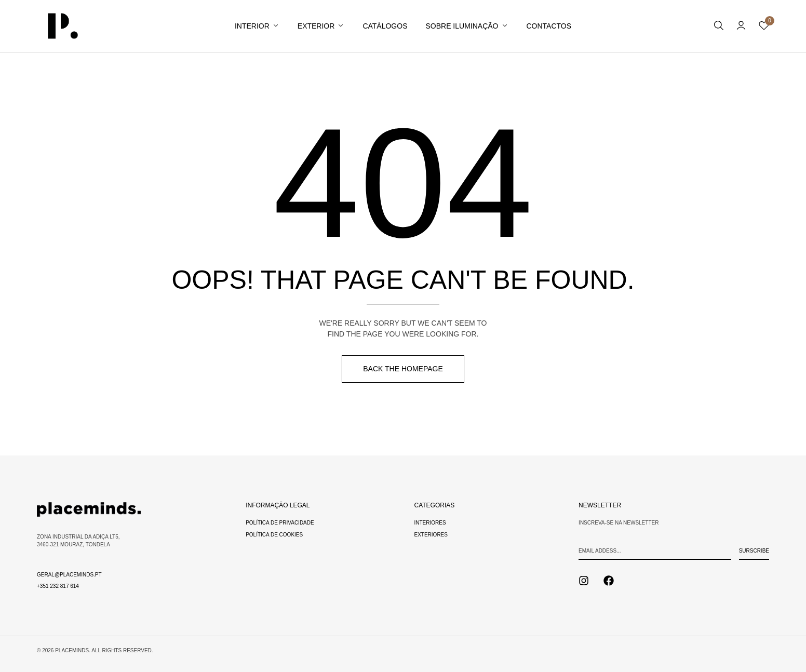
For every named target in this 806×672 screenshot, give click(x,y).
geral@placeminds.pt (69, 575)
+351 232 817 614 (58, 586)
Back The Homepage (403, 369)
